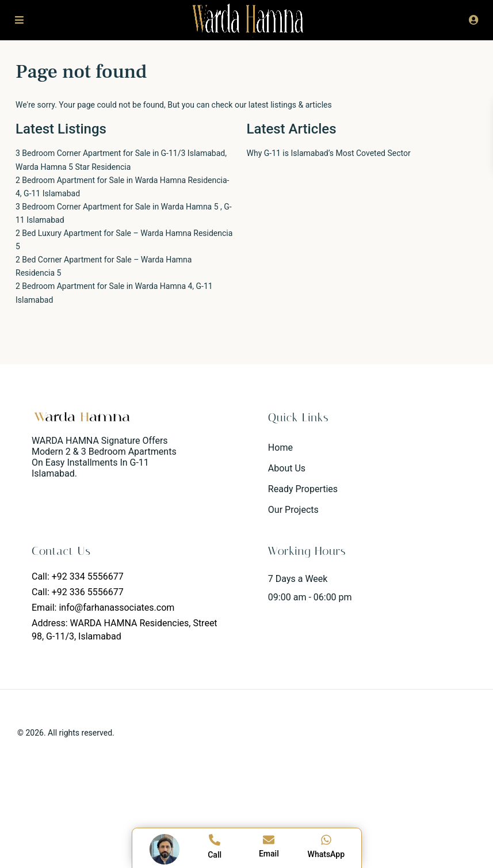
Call (215, 855)
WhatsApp (326, 854)
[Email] (269, 840)
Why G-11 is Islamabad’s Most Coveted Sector (329, 153)
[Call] (215, 840)
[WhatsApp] (326, 840)
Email (269, 854)
